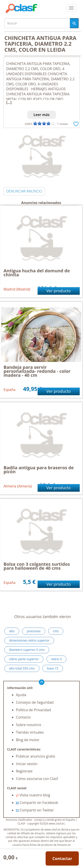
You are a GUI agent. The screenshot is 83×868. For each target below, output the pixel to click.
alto (12, 631)
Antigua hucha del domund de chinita (37, 273)
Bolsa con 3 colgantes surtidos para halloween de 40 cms (37, 566)
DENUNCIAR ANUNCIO (24, 191)
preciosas (34, 631)
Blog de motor (28, 740)
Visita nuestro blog (33, 795)
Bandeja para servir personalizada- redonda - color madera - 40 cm (37, 371)
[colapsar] (71, 8)
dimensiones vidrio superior (29, 640)
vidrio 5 (56, 659)
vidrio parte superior (24, 659)
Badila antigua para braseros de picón (39, 470)
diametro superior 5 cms (27, 650)
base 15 (53, 668)
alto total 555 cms (22, 668)
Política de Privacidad (33, 710)
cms (56, 631)
